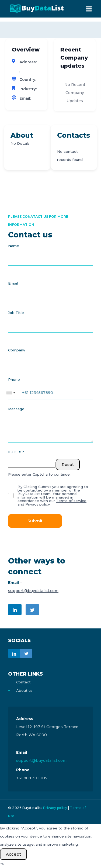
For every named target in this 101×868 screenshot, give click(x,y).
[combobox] (11, 390)
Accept (13, 854)
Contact (23, 682)
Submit (35, 521)
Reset (68, 464)
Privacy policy (38, 504)
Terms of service (71, 501)
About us (24, 690)
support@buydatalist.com (33, 591)
